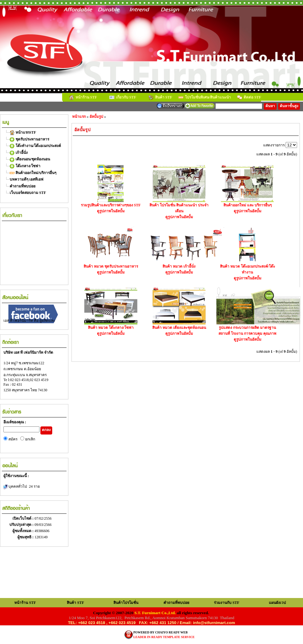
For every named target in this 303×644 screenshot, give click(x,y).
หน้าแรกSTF (23, 132)
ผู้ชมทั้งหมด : (23, 531)
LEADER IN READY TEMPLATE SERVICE (164, 637)
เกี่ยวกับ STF (123, 98)
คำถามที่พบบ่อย (23, 186)
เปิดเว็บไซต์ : (23, 518)
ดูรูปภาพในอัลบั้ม (111, 211)
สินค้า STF (160, 98)
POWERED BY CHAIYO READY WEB (161, 632)
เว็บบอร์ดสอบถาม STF (28, 193)
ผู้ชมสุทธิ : (26, 537)
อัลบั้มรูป (96, 117)
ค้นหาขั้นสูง (289, 106)
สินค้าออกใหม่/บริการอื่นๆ (33, 173)
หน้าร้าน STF (83, 98)
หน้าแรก (79, 117)
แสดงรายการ (274, 145)
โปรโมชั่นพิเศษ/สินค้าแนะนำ (205, 98)
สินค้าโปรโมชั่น (126, 603)
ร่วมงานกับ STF (227, 603)
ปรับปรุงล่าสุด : (22, 525)
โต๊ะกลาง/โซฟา (25, 166)
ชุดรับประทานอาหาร (29, 139)
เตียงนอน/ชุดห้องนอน (30, 159)
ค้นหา (270, 106)
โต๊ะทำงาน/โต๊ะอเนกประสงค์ (35, 146)
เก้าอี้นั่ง (19, 153)
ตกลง (46, 430)
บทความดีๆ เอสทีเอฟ (27, 179)
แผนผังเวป (277, 603)
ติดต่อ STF (249, 98)
